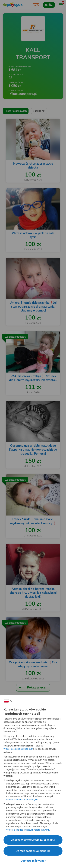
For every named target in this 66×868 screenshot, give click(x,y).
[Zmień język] (8, 701)
